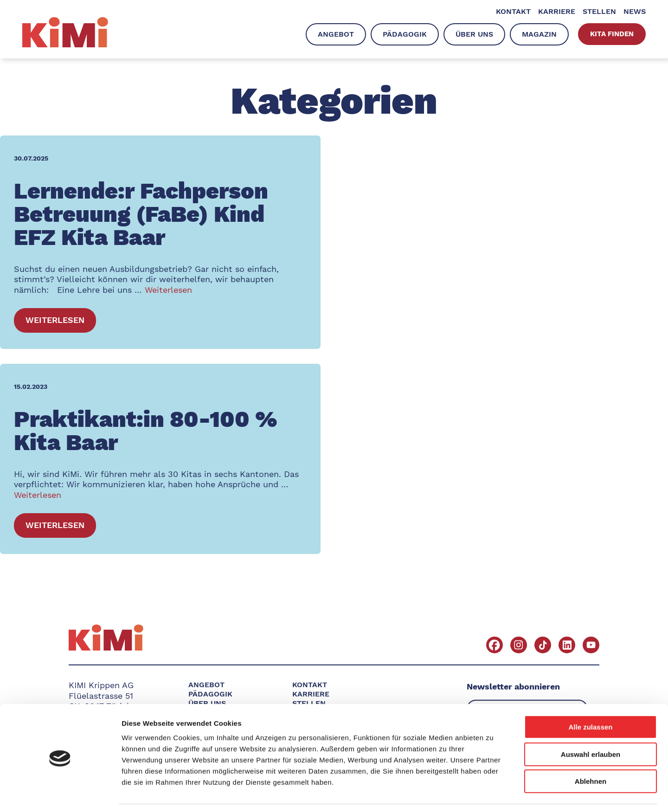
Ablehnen (591, 753)
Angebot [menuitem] (336, 34)
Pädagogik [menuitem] (405, 34)
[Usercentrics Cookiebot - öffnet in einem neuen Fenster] (60, 794)
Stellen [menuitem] (599, 11)
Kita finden (612, 34)
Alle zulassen (590, 699)
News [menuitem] (635, 11)
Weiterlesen (168, 290)
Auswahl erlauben (591, 726)
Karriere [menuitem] (557, 11)
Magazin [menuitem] (539, 34)
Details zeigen (493, 794)
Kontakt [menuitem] (513, 11)
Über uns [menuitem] (474, 34)
